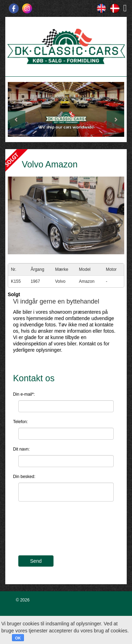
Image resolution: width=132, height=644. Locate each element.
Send (36, 561)
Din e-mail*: (24, 394)
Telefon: (20, 422)
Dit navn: (21, 449)
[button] (17, 109)
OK (18, 638)
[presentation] (72, 533)
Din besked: (24, 477)
